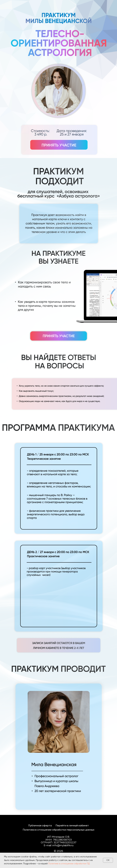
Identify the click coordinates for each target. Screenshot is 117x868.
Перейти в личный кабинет (72, 826)
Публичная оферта (40, 826)
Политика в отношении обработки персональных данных (59, 830)
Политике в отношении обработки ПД (69, 864)
